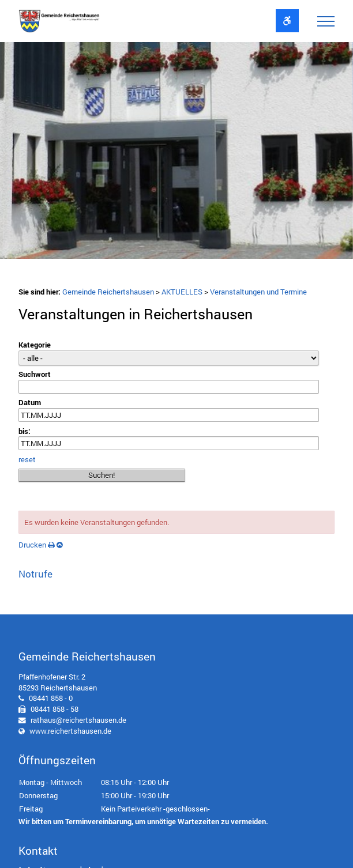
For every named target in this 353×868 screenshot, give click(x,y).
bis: (25, 431)
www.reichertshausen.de (70, 731)
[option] (176, 153)
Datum (30, 402)
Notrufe (35, 574)
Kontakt (38, 850)
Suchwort (35, 374)
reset (27, 459)
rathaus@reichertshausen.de (78, 720)
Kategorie (35, 345)
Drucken (37, 545)
